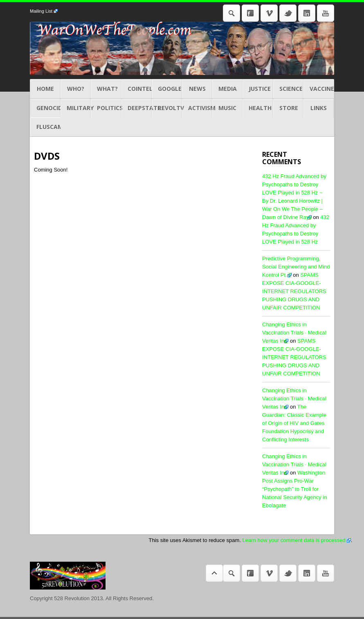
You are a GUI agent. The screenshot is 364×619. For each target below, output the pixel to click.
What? (106, 89)
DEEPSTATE (137, 108)
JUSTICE (258, 89)
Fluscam (45, 127)
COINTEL (137, 89)
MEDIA (227, 89)
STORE (288, 108)
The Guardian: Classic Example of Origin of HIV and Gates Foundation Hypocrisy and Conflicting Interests (294, 423)
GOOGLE (167, 89)
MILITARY (76, 108)
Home (45, 89)
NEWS (197, 89)
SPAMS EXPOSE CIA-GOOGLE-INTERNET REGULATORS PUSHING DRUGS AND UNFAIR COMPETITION (294, 291)
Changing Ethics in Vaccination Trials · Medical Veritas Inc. (294, 333)
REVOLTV (167, 108)
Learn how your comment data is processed (294, 540)
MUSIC (227, 108)
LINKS (319, 108)
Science (288, 89)
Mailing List (41, 11)
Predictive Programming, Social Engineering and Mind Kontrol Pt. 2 (296, 267)
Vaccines (319, 89)
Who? (76, 89)
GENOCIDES (45, 108)
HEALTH (258, 108)
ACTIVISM (197, 108)
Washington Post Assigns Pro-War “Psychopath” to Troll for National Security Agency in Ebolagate (294, 489)
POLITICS (106, 108)
